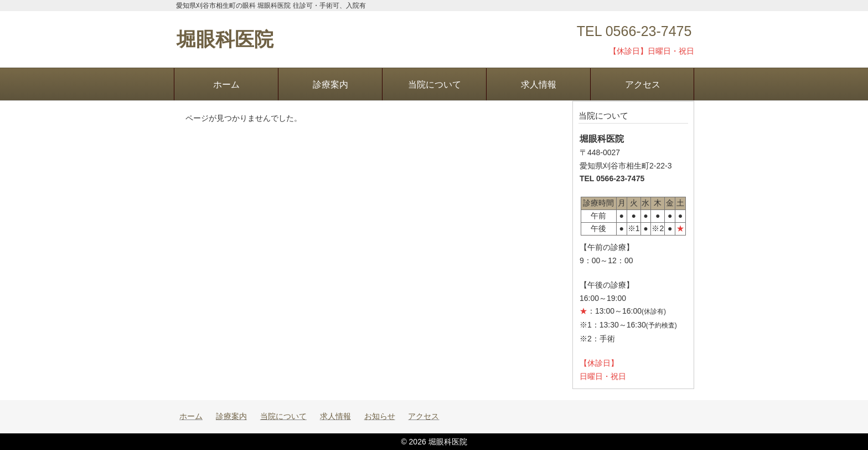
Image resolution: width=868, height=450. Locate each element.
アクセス (643, 84)
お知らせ (380, 416)
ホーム (226, 84)
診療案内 (330, 84)
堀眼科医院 (225, 39)
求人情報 (539, 84)
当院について (435, 84)
